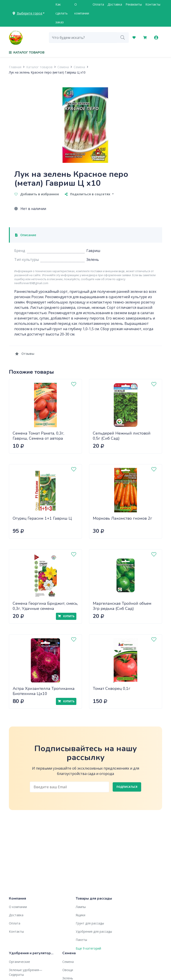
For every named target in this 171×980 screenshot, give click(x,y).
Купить (66, 616)
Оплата (98, 4)
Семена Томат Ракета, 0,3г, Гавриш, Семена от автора (38, 436)
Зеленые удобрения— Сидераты (26, 972)
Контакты (153, 4)
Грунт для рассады (90, 923)
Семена (63, 67)
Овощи (68, 970)
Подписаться (127, 787)
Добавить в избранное (37, 194)
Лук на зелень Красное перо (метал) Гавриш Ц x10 (47, 72)
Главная (15, 67)
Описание (26, 235)
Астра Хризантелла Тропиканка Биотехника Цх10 (44, 691)
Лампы (81, 907)
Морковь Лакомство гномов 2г (122, 518)
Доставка (115, 4)
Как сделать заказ (62, 13)
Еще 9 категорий (88, 948)
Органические (19, 962)
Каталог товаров (39, 67)
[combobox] (83, 38)
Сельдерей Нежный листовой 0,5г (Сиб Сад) (122, 436)
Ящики (80, 915)
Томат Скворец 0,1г (112, 689)
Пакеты (81, 940)
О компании (82, 9)
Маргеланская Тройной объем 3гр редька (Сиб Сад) (122, 606)
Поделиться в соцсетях (88, 194)
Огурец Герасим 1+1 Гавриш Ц (42, 518)
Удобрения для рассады (94, 931)
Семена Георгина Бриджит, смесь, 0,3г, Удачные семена (45, 606)
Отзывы (25, 354)
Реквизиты (134, 4)
